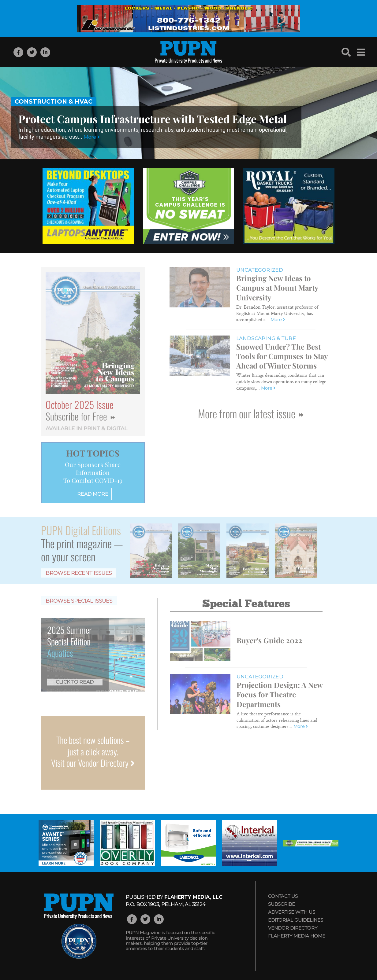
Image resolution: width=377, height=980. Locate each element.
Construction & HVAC (54, 101)
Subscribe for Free (80, 416)
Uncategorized (260, 270)
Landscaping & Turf (266, 338)
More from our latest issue (251, 413)
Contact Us (283, 896)
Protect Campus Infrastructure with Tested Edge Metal (153, 119)
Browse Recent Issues (79, 573)
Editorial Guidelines (296, 920)
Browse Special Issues (79, 601)
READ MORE (93, 494)
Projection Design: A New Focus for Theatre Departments (280, 694)
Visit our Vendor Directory (93, 763)
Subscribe (282, 904)
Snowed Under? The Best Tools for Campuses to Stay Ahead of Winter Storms (282, 356)
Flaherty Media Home (297, 936)
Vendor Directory (293, 928)
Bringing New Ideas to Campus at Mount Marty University (277, 288)
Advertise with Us (292, 912)
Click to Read (75, 682)
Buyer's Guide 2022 (269, 640)
